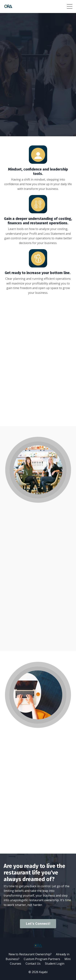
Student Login (55, 964)
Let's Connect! (38, 923)
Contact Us (33, 964)
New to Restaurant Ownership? (30, 954)
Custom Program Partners (42, 959)
